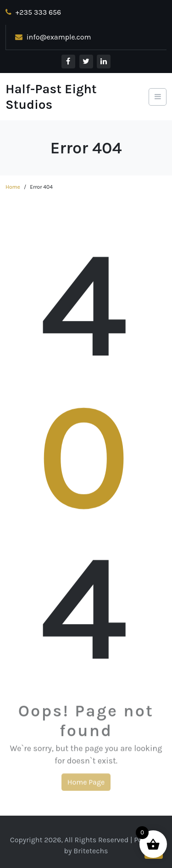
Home (13, 187)
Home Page (86, 784)
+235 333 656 (33, 12)
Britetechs (91, 851)
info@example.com (53, 37)
